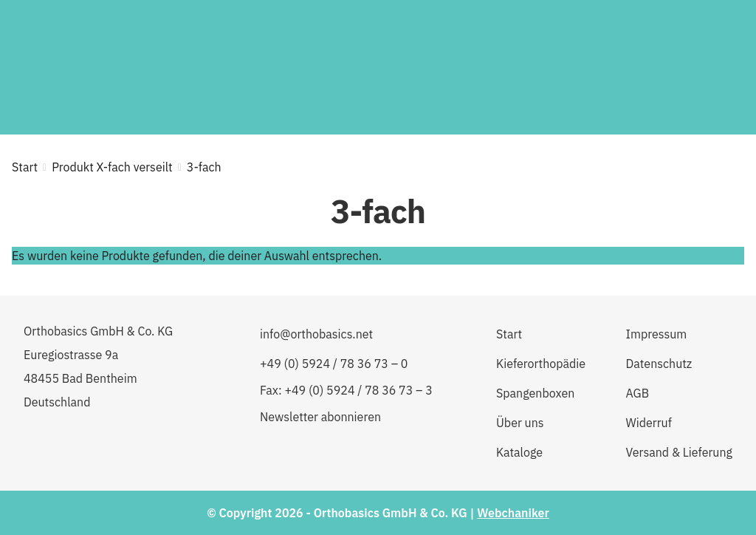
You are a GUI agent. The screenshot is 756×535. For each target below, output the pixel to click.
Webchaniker (513, 513)
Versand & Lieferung (679, 452)
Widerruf (649, 423)
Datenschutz (659, 364)
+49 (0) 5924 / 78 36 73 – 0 (334, 364)
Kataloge (519, 452)
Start (25, 167)
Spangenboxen (535, 393)
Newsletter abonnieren (320, 417)
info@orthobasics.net (316, 334)
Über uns (520, 423)
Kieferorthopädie (541, 364)
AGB (638, 393)
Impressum (657, 334)
